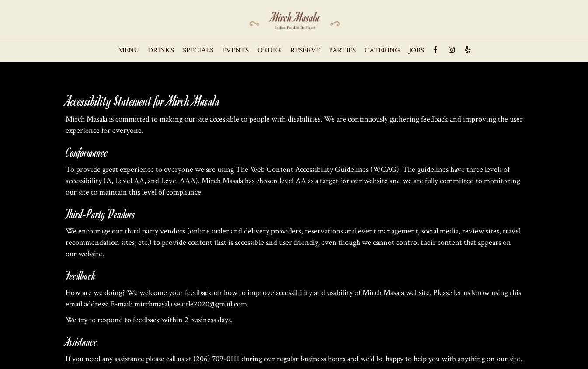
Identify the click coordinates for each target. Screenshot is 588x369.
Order (270, 50)
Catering (382, 50)
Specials (198, 50)
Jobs (416, 50)
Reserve (305, 50)
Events (235, 50)
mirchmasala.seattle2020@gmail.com (191, 304)
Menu (129, 50)
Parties (342, 50)
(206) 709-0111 (216, 359)
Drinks (161, 50)
